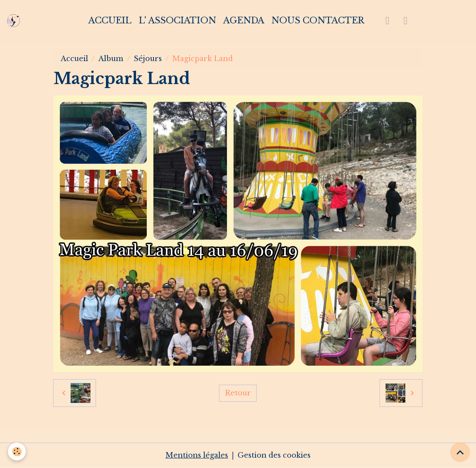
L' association (178, 20)
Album (111, 59)
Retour (238, 393)
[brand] (15, 21)
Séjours (148, 59)
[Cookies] (17, 452)
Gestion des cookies (274, 455)
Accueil (110, 20)
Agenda (244, 20)
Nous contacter (318, 20)
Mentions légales (197, 455)
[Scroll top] (460, 452)
